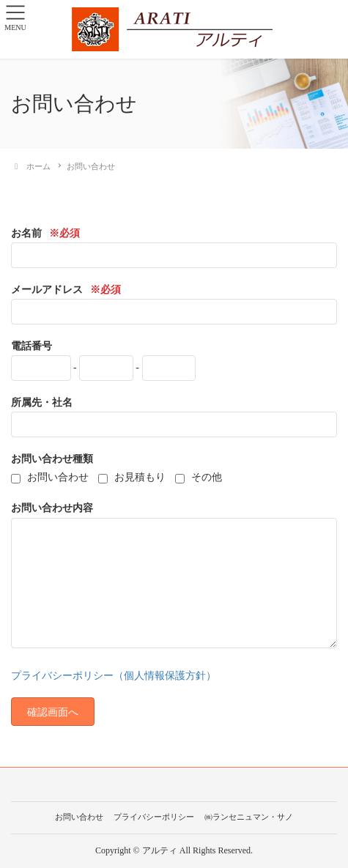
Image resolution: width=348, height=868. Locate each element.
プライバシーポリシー (154, 817)
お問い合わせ (79, 817)
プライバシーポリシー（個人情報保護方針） (114, 676)
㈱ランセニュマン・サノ (249, 817)
